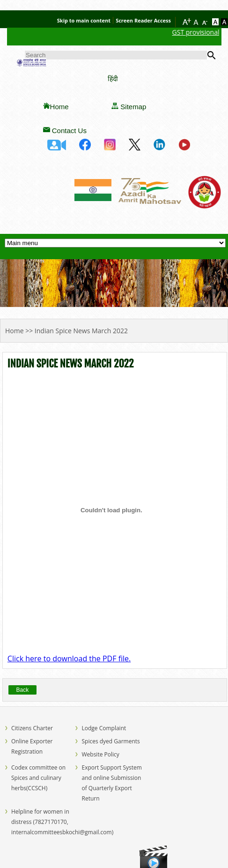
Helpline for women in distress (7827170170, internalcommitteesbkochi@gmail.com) (62, 822)
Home (59, 107)
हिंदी (113, 79)
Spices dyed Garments (110, 741)
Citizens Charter (32, 728)
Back (23, 690)
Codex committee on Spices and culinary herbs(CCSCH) (38, 778)
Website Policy (100, 754)
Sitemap (133, 107)
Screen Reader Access (143, 20)
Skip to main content (84, 20)
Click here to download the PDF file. (69, 658)
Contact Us (69, 131)
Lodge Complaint (104, 728)
